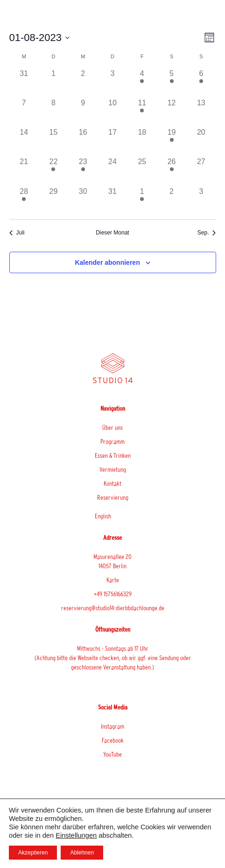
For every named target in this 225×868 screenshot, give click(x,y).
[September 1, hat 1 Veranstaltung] (142, 201)
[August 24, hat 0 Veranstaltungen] (112, 171)
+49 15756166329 (113, 594)
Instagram (112, 726)
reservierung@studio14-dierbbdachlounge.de (113, 608)
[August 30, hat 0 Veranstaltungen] (83, 201)
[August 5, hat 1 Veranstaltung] (172, 83)
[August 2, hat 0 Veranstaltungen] (83, 83)
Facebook (113, 740)
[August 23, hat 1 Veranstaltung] (83, 171)
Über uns (112, 427)
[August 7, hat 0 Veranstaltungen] (24, 112)
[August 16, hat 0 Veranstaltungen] (83, 141)
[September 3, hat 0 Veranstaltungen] (201, 201)
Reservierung (113, 497)
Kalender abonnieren (107, 262)
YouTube (112, 754)
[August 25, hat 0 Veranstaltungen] (142, 171)
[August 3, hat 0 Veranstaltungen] (112, 83)
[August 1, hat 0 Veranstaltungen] (53, 83)
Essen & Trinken (113, 455)
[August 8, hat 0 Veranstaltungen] (53, 112)
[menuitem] (113, 516)
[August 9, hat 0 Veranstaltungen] (83, 112)
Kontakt (112, 483)
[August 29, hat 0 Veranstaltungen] (53, 201)
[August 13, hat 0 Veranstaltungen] (201, 112)
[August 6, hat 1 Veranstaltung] (201, 83)
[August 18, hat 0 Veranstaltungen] (142, 141)
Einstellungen (76, 835)
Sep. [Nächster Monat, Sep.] (207, 233)
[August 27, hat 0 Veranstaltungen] (201, 171)
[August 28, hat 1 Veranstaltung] (24, 201)
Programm (112, 441)
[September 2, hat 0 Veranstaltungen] (172, 201)
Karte (113, 580)
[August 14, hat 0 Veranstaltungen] (24, 141)
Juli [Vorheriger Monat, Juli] (17, 233)
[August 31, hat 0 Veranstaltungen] (112, 201)
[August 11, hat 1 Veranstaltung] (142, 112)
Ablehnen (82, 853)
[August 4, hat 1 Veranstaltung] (142, 83)
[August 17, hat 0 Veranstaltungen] (112, 141)
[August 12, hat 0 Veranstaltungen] (172, 112)
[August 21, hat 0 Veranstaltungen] (24, 171)
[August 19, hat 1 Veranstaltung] (172, 141)
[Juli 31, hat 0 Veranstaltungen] (24, 83)
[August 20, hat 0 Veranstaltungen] (201, 141)
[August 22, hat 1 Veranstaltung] (53, 171)
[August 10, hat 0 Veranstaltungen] (112, 112)
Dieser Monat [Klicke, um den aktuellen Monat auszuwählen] (112, 233)
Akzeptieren (33, 853)
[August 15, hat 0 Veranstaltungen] (53, 141)
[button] (198, 21)
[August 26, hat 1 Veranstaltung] (172, 171)
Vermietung (113, 469)
